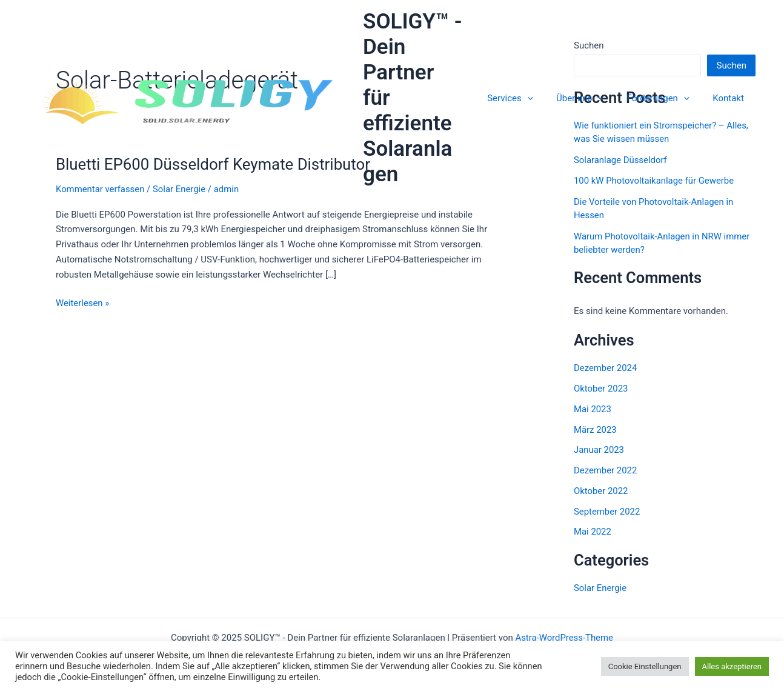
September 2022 (607, 512)
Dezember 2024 (606, 368)
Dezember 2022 (606, 470)
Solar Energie (180, 189)
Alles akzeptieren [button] (732, 666)
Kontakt (731, 85)
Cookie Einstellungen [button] (645, 666)
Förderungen (666, 85)
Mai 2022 (593, 532)
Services (528, 85)
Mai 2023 (593, 409)
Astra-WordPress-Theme (564, 638)
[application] (545, 85)
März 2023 (595, 430)
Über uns (593, 85)
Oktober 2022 (601, 491)
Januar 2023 (599, 450)
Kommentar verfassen (101, 189)
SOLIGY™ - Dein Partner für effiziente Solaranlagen (430, 85)
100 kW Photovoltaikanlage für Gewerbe (654, 181)
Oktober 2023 (601, 389)
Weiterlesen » (83, 303)
